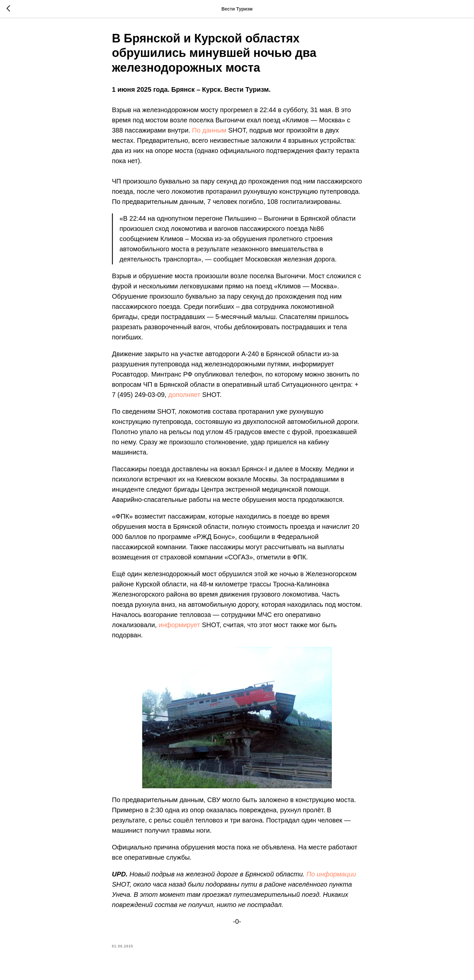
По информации (331, 874)
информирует (179, 625)
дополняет (184, 395)
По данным (209, 130)
